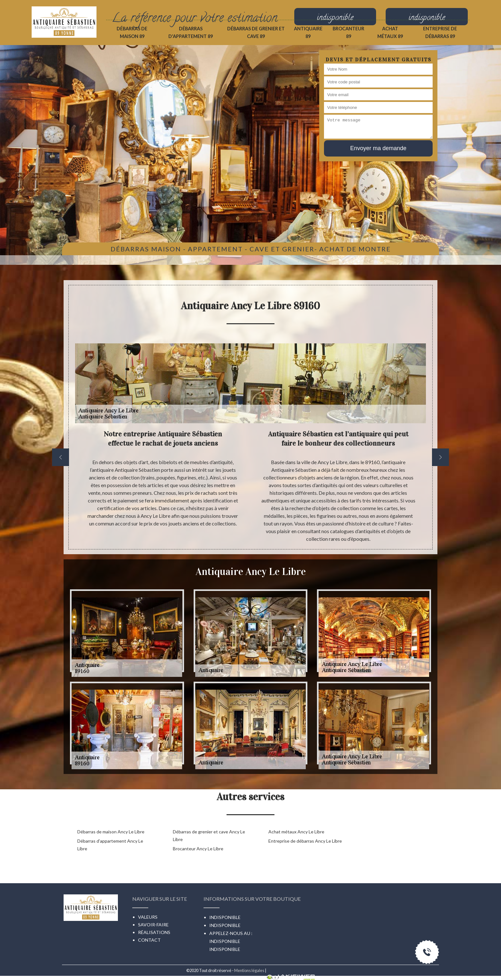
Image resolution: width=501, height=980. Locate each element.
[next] (440, 457)
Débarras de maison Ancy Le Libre (111, 832)
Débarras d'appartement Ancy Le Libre (110, 845)
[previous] (61, 457)
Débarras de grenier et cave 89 (256, 32)
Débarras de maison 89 (132, 32)
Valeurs (148, 917)
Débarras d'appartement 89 (191, 32)
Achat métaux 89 (390, 32)
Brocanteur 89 (348, 32)
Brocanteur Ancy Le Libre (198, 849)
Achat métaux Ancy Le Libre (296, 832)
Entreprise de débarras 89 (440, 32)
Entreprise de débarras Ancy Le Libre (305, 841)
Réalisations (154, 932)
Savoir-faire (153, 925)
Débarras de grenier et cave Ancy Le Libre (209, 835)
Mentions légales (249, 970)
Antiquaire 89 (308, 32)
